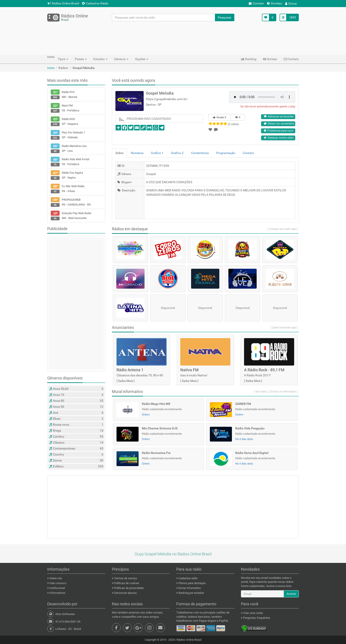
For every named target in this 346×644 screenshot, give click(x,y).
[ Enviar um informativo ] (283, 392)
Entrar (291, 4)
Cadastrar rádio (188, 578)
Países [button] (81, 59)
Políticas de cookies (126, 583)
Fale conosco (57, 583)
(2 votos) (233, 124)
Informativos (57, 593)
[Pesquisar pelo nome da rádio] (164, 17)
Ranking (249, 59)
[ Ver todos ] (261, 392)
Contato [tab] (248, 153)
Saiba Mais (126, 381)
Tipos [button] (63, 59)
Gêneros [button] (121, 59)
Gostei (220, 117)
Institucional (57, 588)
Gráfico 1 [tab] (157, 153)
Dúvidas (274, 3)
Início (51, 68)
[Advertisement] (173, 38)
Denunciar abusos (125, 593)
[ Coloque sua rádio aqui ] (283, 229)
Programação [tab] (226, 153)
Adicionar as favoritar (279, 116)
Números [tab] (137, 153)
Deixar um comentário (279, 124)
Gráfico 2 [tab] (177, 153)
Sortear (270, 59)
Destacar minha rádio (279, 138)
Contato (256, 3)
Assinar (291, 594)
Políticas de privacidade (129, 588)
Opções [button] (142, 59)
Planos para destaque (192, 583)
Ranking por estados (191, 593)
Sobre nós (55, 578)
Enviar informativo (189, 588)
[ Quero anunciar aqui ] (284, 328)
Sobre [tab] (119, 153)
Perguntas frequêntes (256, 618)
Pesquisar (225, 17)
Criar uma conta (253, 613)
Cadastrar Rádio (95, 3)
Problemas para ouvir (279, 131)
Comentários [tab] (200, 153)
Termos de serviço (125, 578)
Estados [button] (100, 59)
